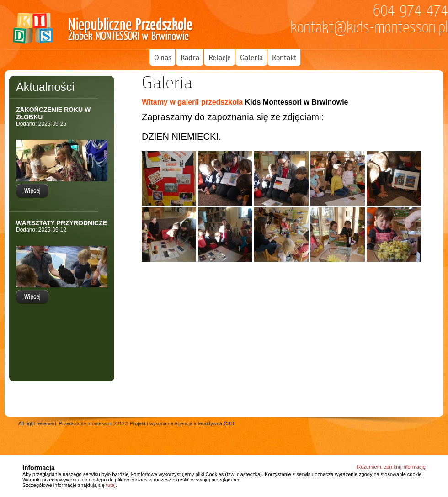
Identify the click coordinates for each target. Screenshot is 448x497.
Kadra (190, 58)
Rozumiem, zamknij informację (391, 467)
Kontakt (284, 58)
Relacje (220, 58)
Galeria (251, 58)
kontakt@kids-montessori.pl (369, 27)
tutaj (111, 485)
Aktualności (45, 87)
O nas (163, 58)
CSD (229, 423)
